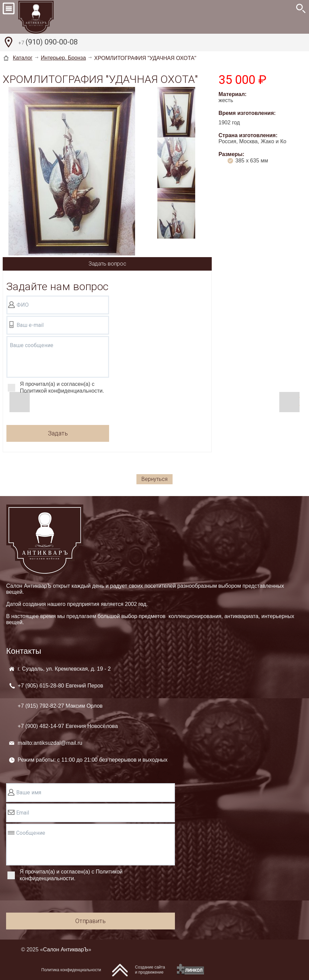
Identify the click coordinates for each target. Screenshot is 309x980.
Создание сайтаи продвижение (150, 970)
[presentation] (58, 410)
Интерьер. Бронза (63, 58)
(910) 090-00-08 (48, 43)
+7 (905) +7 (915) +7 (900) (68, 706)
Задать (58, 433)
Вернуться (154, 479)
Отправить (91, 921)
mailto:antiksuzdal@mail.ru (50, 743)
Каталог (23, 58)
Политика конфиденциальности (71, 970)
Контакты (24, 651)
